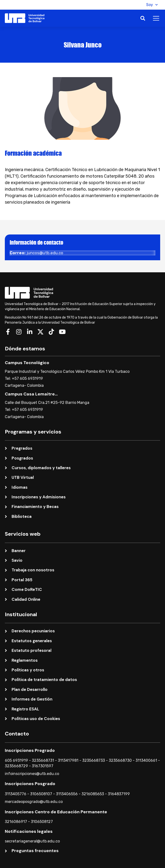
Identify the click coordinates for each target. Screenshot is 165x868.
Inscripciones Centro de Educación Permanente (56, 812)
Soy (152, 5)
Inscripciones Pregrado (30, 750)
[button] (137, 5)
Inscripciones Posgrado (30, 784)
